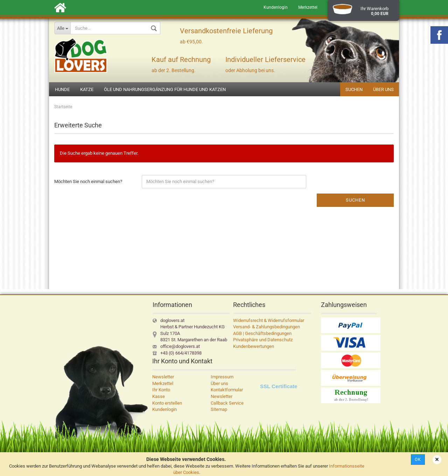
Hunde (62, 89)
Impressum (222, 377)
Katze (87, 89)
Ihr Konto (161, 390)
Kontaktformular (227, 390)
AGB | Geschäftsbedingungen (262, 333)
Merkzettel (308, 7)
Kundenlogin (276, 7)
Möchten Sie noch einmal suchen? (88, 181)
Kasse (159, 396)
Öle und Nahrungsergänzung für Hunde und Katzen (165, 89)
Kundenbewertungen (254, 346)
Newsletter (163, 377)
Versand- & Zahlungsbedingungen (267, 327)
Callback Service (227, 403)
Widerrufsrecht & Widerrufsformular (269, 320)
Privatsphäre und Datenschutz (263, 340)
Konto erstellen (167, 403)
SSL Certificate (279, 386)
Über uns (383, 89)
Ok (418, 460)
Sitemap (219, 409)
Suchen (354, 89)
